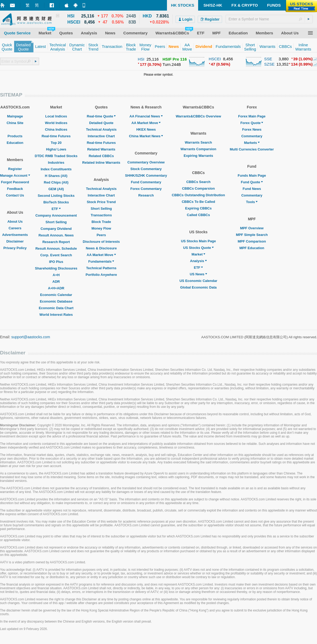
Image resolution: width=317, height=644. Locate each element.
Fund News (252, 189)
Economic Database (56, 301)
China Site (15, 123)
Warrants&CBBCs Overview (198, 116)
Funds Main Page (252, 175)
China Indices (56, 129)
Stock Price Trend (101, 202)
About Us (15, 221)
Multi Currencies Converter (252, 149)
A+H (56, 275)
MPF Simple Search (252, 235)
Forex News (252, 129)
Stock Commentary (146, 169)
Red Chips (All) (56, 182)
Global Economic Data (198, 287)
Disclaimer (15, 241)
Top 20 (56, 143)
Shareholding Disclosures (56, 268)
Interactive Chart (101, 136)
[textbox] (269, 19)
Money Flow (101, 228)
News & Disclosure (101, 248)
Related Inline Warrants (101, 163)
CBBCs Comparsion (198, 188)
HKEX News (146, 129)
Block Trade (101, 222)
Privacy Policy (15, 248)
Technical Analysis (101, 129)
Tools (252, 202)
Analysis (198, 261)
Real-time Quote (101, 116)
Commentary (252, 136)
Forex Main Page (252, 116)
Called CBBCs (198, 215)
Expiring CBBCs (198, 208)
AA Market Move (101, 255)
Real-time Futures (56, 136)
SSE (268, 59)
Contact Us (15, 195)
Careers (15, 228)
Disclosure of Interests (101, 242)
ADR (56, 282)
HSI (141, 59)
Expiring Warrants (198, 156)
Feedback (15, 189)
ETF (56, 209)
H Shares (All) (56, 176)
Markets (252, 143)
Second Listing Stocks (56, 196)
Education (15, 143)
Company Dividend (56, 229)
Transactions (101, 215)
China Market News (146, 136)
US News (198, 274)
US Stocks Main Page (198, 241)
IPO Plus (56, 262)
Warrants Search (199, 142)
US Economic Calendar (198, 281)
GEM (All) (56, 189)
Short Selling (56, 222)
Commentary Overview (146, 162)
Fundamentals (101, 261)
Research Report (56, 242)
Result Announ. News (56, 235)
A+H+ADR (56, 288)
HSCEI (215, 59)
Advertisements (15, 235)
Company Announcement (56, 215)
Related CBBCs (101, 156)
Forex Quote (252, 123)
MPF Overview (252, 228)
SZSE (269, 64)
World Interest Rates (56, 315)
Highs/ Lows (56, 149)
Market (198, 254)
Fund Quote (252, 182)
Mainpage (15, 116)
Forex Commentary (146, 189)
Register (15, 169)
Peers (101, 235)
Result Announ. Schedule (56, 248)
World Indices (56, 123)
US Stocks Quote (198, 248)
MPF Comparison (252, 241)
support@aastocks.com (31, 337)
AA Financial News (146, 116)
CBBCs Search (198, 182)
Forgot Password (15, 182)
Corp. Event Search (56, 255)
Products (15, 136)
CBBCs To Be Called (198, 202)
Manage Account (15, 175)
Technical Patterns (101, 268)
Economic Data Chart (56, 308)
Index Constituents (56, 169)
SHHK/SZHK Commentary (146, 175)
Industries (56, 163)
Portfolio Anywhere (101, 275)
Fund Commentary (146, 182)
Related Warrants (101, 149)
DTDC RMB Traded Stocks (56, 156)
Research (146, 195)
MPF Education (252, 248)
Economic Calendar (56, 295)
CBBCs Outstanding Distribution (198, 195)
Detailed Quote (101, 123)
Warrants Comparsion (198, 149)
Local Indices (56, 116)
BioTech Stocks (56, 202)
